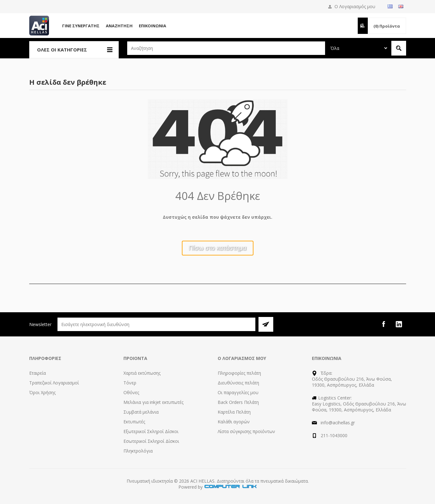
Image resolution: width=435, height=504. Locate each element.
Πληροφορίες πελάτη (239, 373)
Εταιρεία (38, 373)
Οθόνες (131, 392)
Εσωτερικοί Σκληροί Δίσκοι (151, 441)
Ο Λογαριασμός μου (355, 6)
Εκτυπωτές (134, 422)
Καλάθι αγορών (234, 422)
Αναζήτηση (119, 26)
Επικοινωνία (152, 26)
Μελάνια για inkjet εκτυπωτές (153, 402)
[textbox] (226, 48)
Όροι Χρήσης (42, 392)
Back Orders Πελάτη (238, 402)
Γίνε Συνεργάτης (81, 26)
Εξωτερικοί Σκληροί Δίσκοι (151, 431)
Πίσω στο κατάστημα (218, 248)
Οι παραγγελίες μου (238, 392)
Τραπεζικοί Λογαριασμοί (54, 383)
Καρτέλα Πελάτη (234, 412)
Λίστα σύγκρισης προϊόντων (246, 431)
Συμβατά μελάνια (141, 412)
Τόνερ (130, 383)
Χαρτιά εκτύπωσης (142, 373)
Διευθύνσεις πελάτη (238, 383)
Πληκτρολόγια (138, 451)
